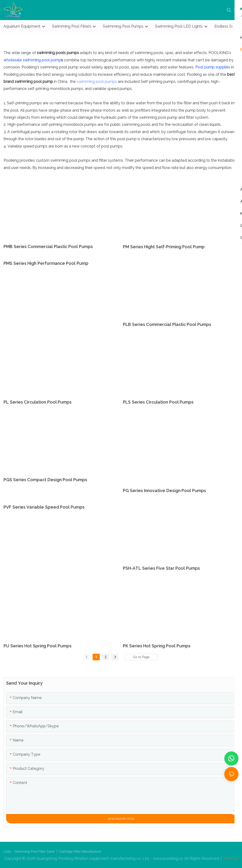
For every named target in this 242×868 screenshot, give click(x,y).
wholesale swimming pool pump (32, 60)
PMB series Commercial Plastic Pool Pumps (48, 246)
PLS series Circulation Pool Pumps (158, 402)
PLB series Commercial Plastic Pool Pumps (167, 324)
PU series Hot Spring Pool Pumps (38, 646)
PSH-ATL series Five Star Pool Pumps (161, 568)
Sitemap (230, 858)
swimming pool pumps (97, 82)
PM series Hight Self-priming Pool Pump (164, 247)
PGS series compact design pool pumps (45, 480)
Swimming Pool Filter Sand (35, 851)
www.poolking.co (168, 858)
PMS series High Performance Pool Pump (46, 263)
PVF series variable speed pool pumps (44, 507)
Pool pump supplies (213, 67)
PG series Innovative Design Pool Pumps (164, 491)
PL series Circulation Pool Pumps (38, 402)
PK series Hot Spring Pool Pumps (157, 646)
